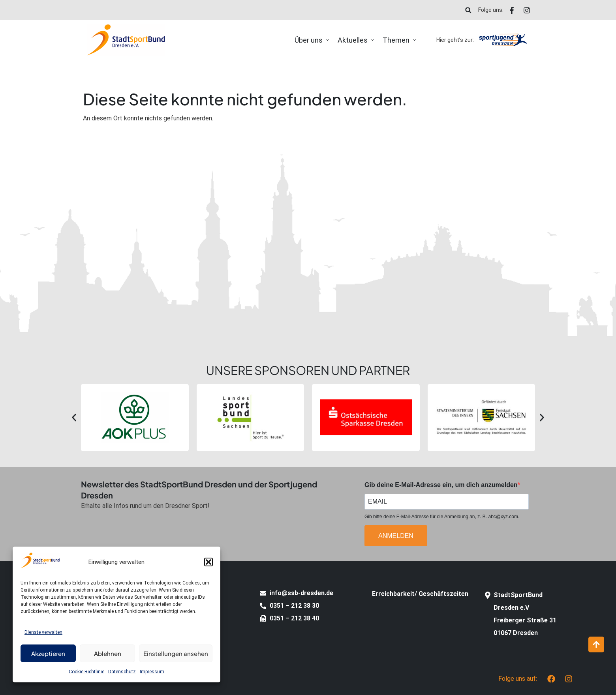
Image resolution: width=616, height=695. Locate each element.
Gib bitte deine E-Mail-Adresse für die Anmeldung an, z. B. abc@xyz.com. (442, 517)
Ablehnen (108, 653)
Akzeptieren (48, 653)
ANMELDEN (396, 536)
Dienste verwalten (43, 632)
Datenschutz (122, 672)
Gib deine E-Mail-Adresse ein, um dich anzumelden (441, 485)
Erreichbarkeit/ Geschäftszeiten (420, 594)
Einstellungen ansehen (176, 653)
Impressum (152, 672)
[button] (208, 562)
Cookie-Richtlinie (86, 672)
